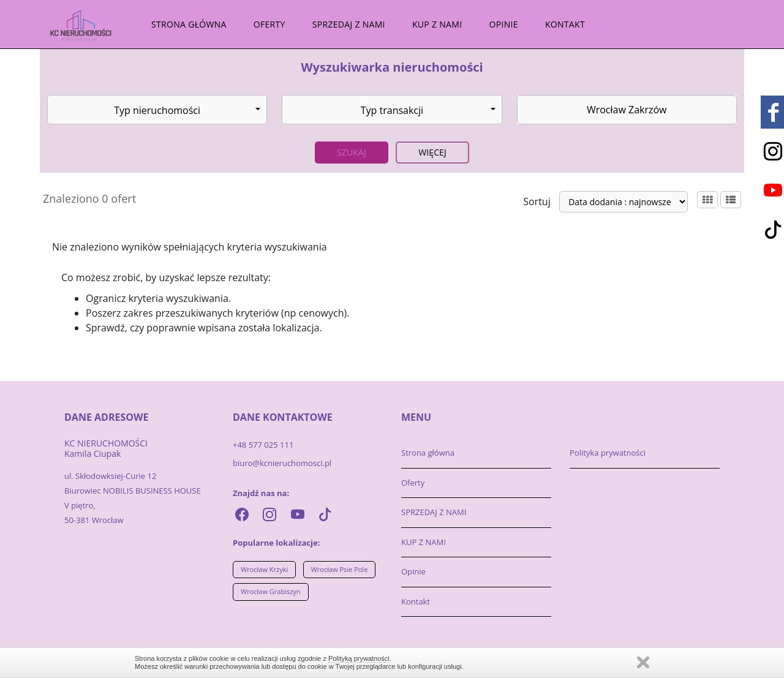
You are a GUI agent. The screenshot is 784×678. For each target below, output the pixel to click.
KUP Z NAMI (437, 24)
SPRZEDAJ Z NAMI (349, 24)
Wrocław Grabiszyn (271, 591)
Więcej (432, 152)
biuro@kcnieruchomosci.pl (282, 463)
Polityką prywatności (359, 658)
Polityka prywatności (608, 453)
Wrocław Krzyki (264, 569)
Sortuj (537, 202)
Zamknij (643, 662)
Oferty (269, 24)
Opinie (504, 24)
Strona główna (189, 24)
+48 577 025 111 (263, 445)
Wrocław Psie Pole (340, 569)
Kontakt (565, 24)
